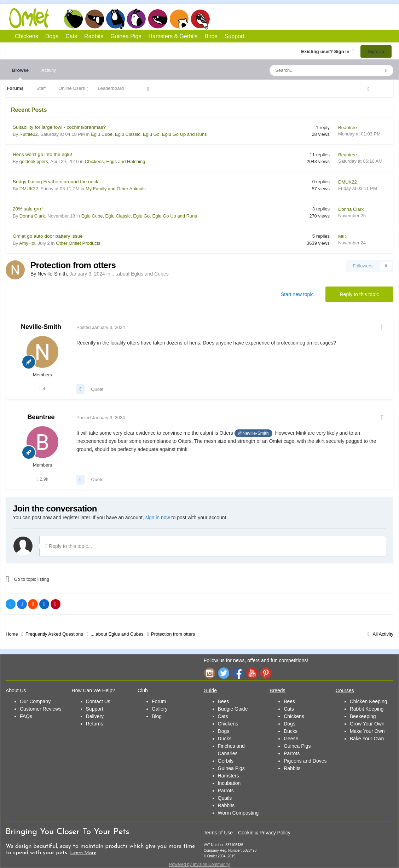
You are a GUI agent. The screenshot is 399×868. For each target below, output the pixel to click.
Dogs (94, 19)
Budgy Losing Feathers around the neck (56, 182)
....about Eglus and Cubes (140, 274)
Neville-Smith (41, 327)
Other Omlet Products (78, 243)
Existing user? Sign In (327, 51)
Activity (49, 70)
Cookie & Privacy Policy (264, 833)
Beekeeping (363, 716)
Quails (225, 798)
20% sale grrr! (28, 209)
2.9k (43, 479)
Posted (101, 327)
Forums (15, 88)
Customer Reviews (41, 709)
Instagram (209, 673)
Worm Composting (238, 813)
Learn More (83, 853)
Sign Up (376, 51)
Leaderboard (111, 88)
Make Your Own (367, 731)
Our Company (35, 701)
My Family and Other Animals (116, 189)
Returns (95, 724)
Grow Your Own (367, 724)
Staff (41, 88)
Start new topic (297, 294)
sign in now (158, 517)
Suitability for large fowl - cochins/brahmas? (59, 127)
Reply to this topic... (69, 546)
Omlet (33, 18)
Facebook (238, 673)
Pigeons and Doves (305, 761)
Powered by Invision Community (199, 864)
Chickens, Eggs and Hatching (115, 161)
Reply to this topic (360, 294)
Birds (200, 19)
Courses (345, 690)
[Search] (308, 70)
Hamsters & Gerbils (173, 36)
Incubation (229, 783)
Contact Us (98, 701)
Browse (20, 74)
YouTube (252, 673)
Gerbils (226, 761)
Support (235, 36)
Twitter (224, 673)
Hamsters (229, 776)
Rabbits (137, 19)
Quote (97, 389)
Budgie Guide (233, 709)
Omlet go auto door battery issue (48, 236)
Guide (210, 690)
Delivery (95, 716)
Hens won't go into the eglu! (42, 154)
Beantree (41, 417)
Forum (159, 701)
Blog (157, 716)
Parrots (226, 791)
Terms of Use (218, 833)
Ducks (225, 739)
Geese (291, 739)
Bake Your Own (367, 739)
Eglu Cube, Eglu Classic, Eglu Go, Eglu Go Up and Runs (149, 134)
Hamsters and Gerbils (179, 19)
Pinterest (266, 673)
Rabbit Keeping (367, 709)
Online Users (72, 88)
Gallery (160, 709)
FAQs (26, 716)
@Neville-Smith (253, 433)
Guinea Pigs (158, 19)
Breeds (277, 690)
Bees (224, 701)
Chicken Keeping (369, 701)
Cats (115, 19)
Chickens (73, 19)
